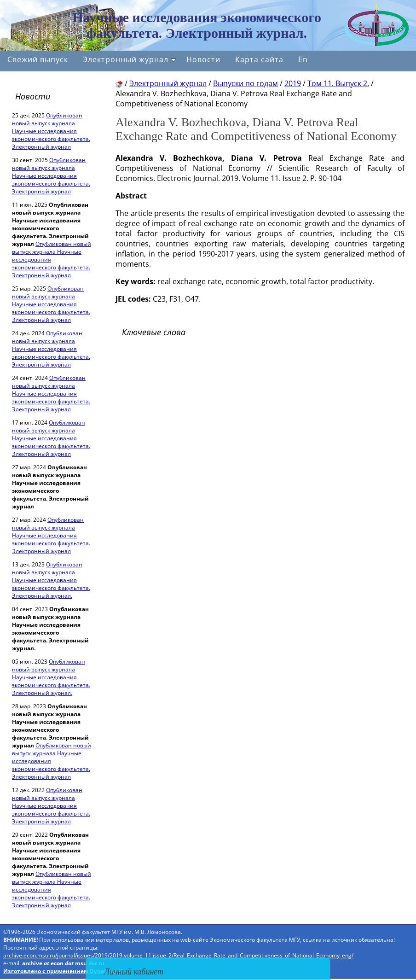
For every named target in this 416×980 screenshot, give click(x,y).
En (303, 59)
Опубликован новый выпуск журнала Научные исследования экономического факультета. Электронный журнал (51, 131)
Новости (203, 59)
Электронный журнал (129, 59)
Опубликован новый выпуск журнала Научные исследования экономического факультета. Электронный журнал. (51, 580)
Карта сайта (259, 59)
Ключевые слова (154, 332)
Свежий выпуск (38, 59)
